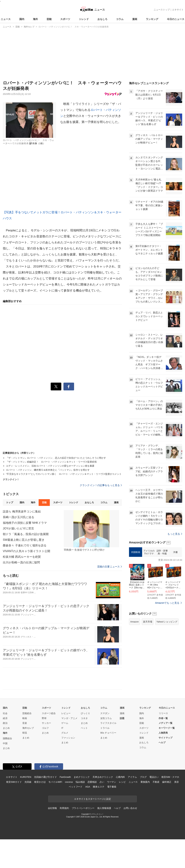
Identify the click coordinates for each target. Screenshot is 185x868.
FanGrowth (65, 777)
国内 (22, 19)
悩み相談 (80, 782)
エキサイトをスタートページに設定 (92, 799)
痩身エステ (99, 787)
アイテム (132, 777)
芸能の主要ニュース (110, 567)
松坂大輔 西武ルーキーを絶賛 (22, 557)
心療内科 (120, 777)
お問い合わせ (130, 808)
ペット (84, 728)
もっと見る (175, 534)
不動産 (156, 782)
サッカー (46, 723)
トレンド (84, 19)
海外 (35, 19)
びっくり (85, 713)
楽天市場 (148, 622)
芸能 (49, 19)
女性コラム (106, 718)
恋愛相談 (92, 782)
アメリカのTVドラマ (149, 552)
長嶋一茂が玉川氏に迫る (19, 517)
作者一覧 (163, 718)
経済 (5, 718)
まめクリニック (82, 777)
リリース (163, 713)
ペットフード (76, 787)
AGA (88, 787)
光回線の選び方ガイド (45, 777)
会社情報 (52, 808)
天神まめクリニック (103, 777)
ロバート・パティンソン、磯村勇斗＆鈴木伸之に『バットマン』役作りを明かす (48, 470)
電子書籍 (112, 787)
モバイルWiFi (55, 782)
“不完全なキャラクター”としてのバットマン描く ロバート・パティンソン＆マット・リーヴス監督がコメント (64, 474)
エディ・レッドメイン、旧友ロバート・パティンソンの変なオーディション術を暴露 (50, 466)
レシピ (122, 782)
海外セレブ (28, 728)
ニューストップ (162, 10)
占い (102, 782)
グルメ (65, 733)
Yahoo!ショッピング (167, 622)
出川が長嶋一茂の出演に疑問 (21, 562)
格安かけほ (40, 782)
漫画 (135, 19)
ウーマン (112, 782)
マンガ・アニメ (69, 718)
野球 (44, 718)
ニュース (6, 19)
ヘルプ (162, 742)
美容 (176, 782)
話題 (122, 718)
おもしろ (102, 19)
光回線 (28, 782)
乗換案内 (145, 782)
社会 (5, 713)
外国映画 (136, 552)
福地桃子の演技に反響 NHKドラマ (25, 523)
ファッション (68, 738)
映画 (25, 718)
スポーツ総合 (49, 713)
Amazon (134, 622)
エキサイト (178, 10)
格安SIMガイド (14, 782)
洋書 (175, 552)
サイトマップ (166, 738)
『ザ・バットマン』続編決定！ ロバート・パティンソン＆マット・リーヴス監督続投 (51, 462)
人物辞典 (163, 733)
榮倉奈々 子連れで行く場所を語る (25, 545)
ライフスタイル (108, 723)
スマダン (105, 713)
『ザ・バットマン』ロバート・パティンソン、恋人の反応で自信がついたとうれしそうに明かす (56, 458)
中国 (5, 743)
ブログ (143, 777)
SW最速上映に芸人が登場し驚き (24, 540)
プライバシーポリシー (83, 808)
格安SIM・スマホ (170, 777)
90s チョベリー (108, 733)
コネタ (84, 718)
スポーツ (65, 19)
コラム (120, 19)
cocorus (69, 782)
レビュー (66, 713)
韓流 (25, 733)
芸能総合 (27, 713)
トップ (9, 502)
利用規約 (64, 808)
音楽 (25, 723)
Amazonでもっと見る (167, 603)
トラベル (105, 728)
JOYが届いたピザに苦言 (19, 528)
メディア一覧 (166, 723)
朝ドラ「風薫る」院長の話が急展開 (26, 534)
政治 (5, 723)
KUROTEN (26, 777)
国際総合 (7, 738)
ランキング (152, 19)
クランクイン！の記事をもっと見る (101, 485)
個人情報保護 (104, 808)
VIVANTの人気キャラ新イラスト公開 (26, 551)
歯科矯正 (167, 782)
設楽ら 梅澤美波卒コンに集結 (22, 511)
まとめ (6, 728)
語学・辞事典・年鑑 (162, 552)
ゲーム (65, 723)
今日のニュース (176, 19)
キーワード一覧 (167, 728)
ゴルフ (45, 728)
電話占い (154, 777)
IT (62, 728)
